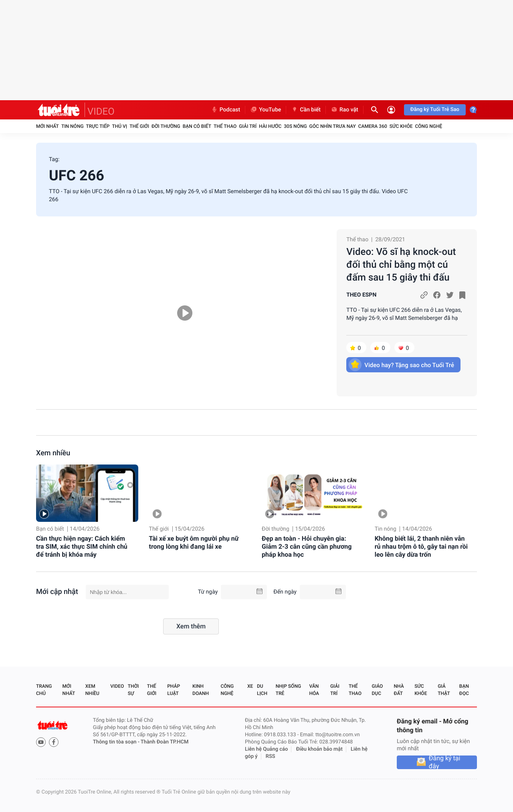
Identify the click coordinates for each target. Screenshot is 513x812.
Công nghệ (428, 126)
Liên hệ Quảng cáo (267, 749)
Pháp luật (174, 690)
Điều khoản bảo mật (319, 749)
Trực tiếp (98, 126)
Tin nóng (73, 126)
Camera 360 (373, 126)
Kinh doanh (201, 690)
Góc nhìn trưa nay (333, 126)
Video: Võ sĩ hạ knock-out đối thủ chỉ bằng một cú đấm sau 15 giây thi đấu (401, 265)
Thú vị (119, 126)
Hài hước (270, 126)
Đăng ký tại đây (445, 762)
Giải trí (248, 126)
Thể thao (225, 126)
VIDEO (101, 111)
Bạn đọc (464, 690)
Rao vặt (344, 110)
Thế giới (139, 126)
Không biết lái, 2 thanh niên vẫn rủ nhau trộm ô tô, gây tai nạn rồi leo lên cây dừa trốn (421, 546)
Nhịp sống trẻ (288, 690)
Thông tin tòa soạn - (117, 742)
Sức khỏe (401, 126)
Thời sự (133, 690)
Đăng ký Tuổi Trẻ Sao (435, 110)
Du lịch (262, 690)
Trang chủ (44, 690)
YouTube (266, 110)
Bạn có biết (197, 126)
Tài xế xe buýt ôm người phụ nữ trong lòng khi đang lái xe (194, 542)
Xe (250, 686)
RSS (271, 756)
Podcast (226, 110)
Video (117, 686)
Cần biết (306, 110)
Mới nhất (47, 126)
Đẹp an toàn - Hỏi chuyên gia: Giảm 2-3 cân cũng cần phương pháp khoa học (307, 546)
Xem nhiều (53, 453)
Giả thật (444, 690)
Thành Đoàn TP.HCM (165, 742)
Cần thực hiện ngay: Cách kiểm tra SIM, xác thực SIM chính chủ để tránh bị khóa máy (82, 546)
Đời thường (166, 126)
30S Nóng (295, 126)
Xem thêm (191, 626)
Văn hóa (314, 690)
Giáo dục (378, 690)
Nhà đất (399, 690)
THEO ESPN (361, 295)
